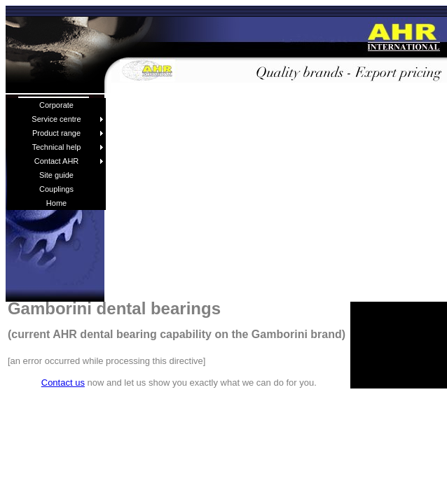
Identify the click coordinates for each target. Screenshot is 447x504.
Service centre (68, 119)
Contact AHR (69, 161)
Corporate (56, 105)
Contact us (63, 383)
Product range (68, 133)
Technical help (68, 147)
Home (56, 203)
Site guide (56, 175)
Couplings (56, 189)
